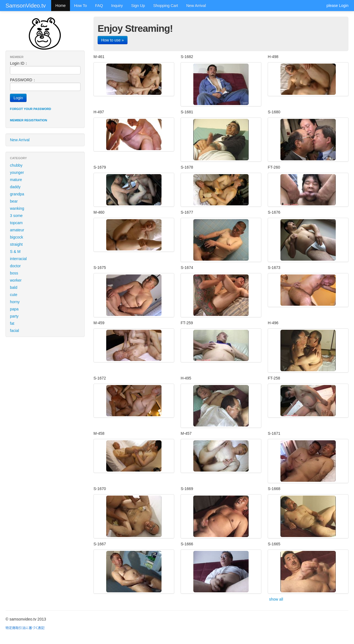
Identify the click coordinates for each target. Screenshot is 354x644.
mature (16, 180)
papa (14, 309)
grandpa (17, 194)
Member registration (28, 120)
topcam (16, 223)
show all (276, 599)
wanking (17, 208)
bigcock (16, 237)
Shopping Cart (166, 6)
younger (17, 172)
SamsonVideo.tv (26, 6)
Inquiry (117, 6)
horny (15, 302)
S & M (15, 252)
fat (12, 323)
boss (14, 273)
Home (60, 6)
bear (14, 201)
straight (16, 244)
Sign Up (138, 6)
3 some (16, 216)
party (14, 316)
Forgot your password (31, 109)
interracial (18, 259)
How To (80, 6)
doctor (15, 266)
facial (15, 331)
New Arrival (196, 6)
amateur (17, 230)
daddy (15, 187)
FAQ (99, 6)
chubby (16, 165)
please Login (338, 6)
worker (16, 280)
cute (14, 295)
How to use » (113, 40)
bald (14, 287)
